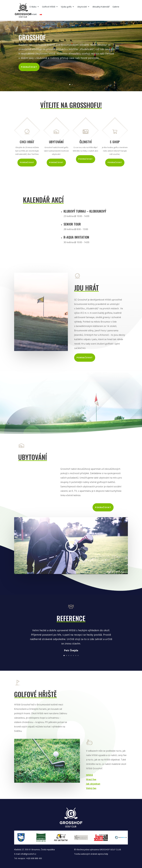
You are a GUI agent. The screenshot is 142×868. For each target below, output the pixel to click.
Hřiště (89, 775)
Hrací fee (91, 779)
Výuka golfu (66, 7)
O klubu (33, 7)
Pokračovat (29, 67)
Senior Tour (72, 224)
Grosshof (32, 37)
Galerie (116, 7)
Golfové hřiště (49, 7)
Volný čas (91, 788)
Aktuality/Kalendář (101, 7)
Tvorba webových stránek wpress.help (91, 854)
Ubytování (82, 7)
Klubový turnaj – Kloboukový (85, 211)
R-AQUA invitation (76, 237)
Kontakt (33, 14)
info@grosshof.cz (28, 854)
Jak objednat (93, 784)
